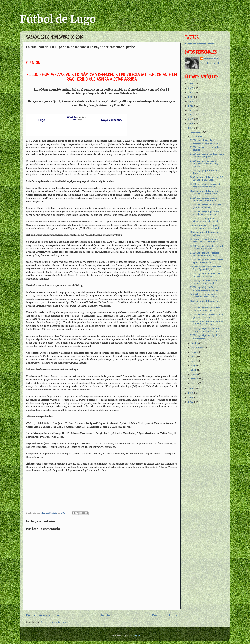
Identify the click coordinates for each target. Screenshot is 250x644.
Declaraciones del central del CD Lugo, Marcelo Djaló (205, 192)
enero (194, 383)
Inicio (105, 615)
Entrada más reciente (42, 615)
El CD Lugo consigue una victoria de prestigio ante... (205, 220)
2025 (191, 88)
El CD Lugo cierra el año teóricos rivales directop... (205, 141)
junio (194, 361)
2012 (191, 402)
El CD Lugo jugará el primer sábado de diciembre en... (205, 254)
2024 (191, 93)
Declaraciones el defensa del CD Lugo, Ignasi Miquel (207, 268)
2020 (191, 110)
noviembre (197, 136)
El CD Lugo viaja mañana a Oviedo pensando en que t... (206, 289)
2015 (191, 389)
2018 (191, 119)
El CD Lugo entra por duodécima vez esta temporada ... (207, 155)
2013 (191, 398)
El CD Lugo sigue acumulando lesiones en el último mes (205, 330)
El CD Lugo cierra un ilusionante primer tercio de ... (207, 206)
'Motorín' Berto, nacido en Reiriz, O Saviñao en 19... (204, 295)
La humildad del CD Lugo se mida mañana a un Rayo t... (205, 227)
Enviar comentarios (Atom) (55, 622)
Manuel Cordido (212, 59)
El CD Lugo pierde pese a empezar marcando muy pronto (204, 163)
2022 (191, 101)
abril (194, 370)
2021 (191, 106)
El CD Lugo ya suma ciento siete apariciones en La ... (207, 261)
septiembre (197, 348)
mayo (194, 365)
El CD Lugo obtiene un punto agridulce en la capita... (205, 282)
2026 (191, 84)
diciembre (196, 132)
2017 (191, 124)
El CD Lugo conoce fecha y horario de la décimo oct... (205, 199)
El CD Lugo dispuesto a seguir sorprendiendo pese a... (206, 185)
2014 (191, 393)
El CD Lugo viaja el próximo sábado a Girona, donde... (205, 213)
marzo (195, 374)
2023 (191, 97)
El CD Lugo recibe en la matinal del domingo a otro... (207, 247)
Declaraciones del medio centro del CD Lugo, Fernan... (207, 323)
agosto (195, 352)
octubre (195, 343)
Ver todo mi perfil (210, 63)
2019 (191, 115)
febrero (195, 379)
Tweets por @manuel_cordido (200, 44)
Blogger (136, 636)
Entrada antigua (164, 615)
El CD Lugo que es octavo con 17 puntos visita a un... (207, 316)
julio (193, 357)
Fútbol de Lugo (58, 19)
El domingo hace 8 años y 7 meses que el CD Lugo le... (205, 240)
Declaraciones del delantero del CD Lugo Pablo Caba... (207, 178)
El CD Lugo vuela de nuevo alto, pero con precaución (206, 275)
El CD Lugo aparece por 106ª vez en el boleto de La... (205, 309)
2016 (191, 128)
